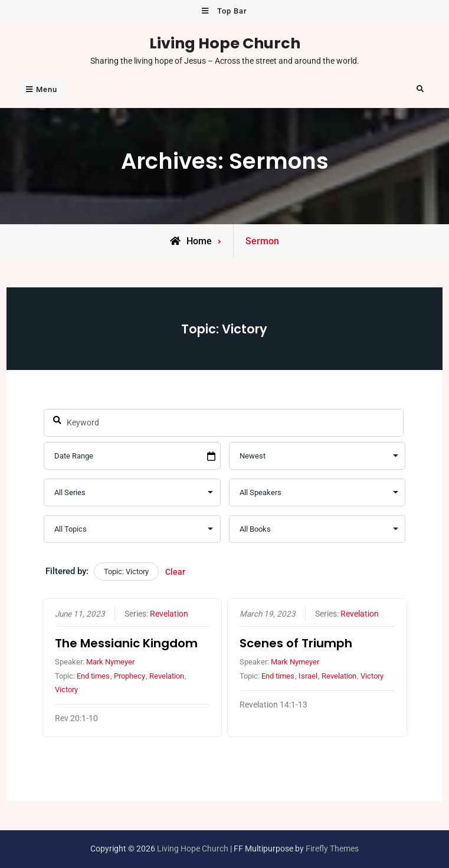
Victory (66, 690)
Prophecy (129, 676)
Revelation (168, 614)
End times (93, 676)
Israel (308, 676)
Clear (175, 572)
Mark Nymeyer (110, 662)
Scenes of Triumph (296, 643)
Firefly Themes (332, 849)
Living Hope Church (225, 43)
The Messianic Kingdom (126, 643)
